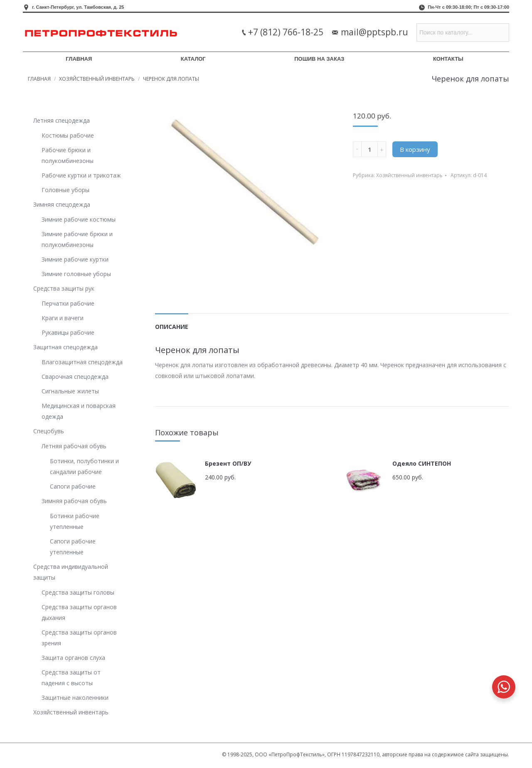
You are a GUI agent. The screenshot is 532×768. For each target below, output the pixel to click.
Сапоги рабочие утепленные (73, 547)
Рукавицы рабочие (68, 332)
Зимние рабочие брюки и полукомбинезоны (77, 239)
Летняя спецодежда (62, 120)
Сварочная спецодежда (75, 377)
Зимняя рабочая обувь (74, 501)
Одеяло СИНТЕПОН (422, 463)
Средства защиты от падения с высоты (71, 678)
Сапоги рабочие (73, 486)
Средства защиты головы (78, 592)
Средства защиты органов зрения (79, 638)
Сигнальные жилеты (70, 391)
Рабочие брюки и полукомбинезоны (68, 155)
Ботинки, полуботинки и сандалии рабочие (84, 466)
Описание (172, 327)
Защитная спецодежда (65, 347)
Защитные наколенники (75, 698)
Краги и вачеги (63, 318)
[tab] (172, 323)
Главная (39, 79)
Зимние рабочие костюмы (79, 219)
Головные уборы (65, 190)
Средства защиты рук (64, 288)
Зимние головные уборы (76, 274)
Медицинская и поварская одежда (79, 411)
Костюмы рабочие (68, 135)
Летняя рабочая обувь (74, 446)
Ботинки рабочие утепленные (75, 521)
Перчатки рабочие (68, 303)
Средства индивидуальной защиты (71, 572)
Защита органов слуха (73, 658)
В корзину (415, 149)
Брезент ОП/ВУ (228, 463)
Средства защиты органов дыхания (79, 612)
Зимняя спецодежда (62, 204)
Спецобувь (49, 431)
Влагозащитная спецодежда (82, 362)
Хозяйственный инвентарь (97, 79)
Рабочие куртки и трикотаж (81, 175)
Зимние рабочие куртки (75, 259)
